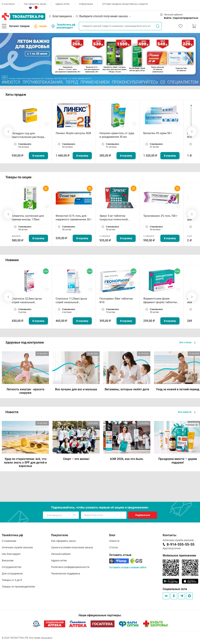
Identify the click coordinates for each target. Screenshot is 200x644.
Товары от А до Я (12, 580)
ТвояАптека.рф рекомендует (63, 26)
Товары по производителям (18, 587)
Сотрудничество (12, 567)
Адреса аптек (63, 4)
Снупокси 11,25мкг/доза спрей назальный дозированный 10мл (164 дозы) (72, 301)
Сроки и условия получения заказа (72, 547)
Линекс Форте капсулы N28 (73, 133)
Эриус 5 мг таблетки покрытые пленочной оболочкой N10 (114, 218)
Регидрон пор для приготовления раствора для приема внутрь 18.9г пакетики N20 (28, 135)
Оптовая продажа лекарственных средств (125, 4)
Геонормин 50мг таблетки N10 (116, 300)
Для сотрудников (12, 574)
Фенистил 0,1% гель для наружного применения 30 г (74, 218)
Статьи (113, 547)
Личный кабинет (61, 554)
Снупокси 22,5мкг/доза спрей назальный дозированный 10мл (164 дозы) (28, 301)
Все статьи (187, 342)
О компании (8, 4)
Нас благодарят (11, 554)
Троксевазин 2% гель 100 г (160, 216)
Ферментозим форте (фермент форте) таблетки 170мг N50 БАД (160, 301)
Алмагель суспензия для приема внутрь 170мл (28, 218)
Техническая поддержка (66, 574)
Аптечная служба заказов (17, 547)
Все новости (187, 412)
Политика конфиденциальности (70, 567)
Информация (86, 4)
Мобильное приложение (179, 555)
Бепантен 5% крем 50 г (158, 133)
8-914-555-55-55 (181, 544)
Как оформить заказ (35, 4)
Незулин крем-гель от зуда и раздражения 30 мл (117, 135)
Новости (114, 541)
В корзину (38, 156)
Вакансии (8, 560)
